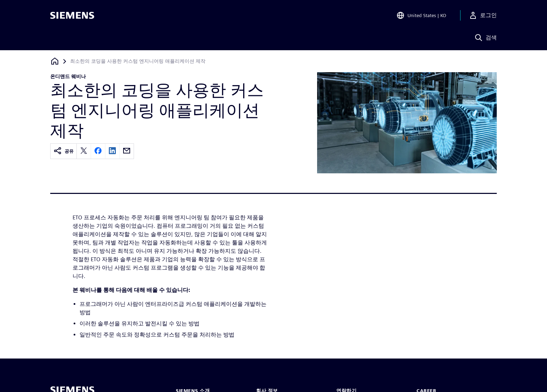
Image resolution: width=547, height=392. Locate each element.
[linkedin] (112, 151)
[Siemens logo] (72, 15)
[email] (127, 151)
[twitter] (84, 151)
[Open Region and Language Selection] (421, 15)
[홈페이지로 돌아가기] (55, 61)
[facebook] (98, 151)
